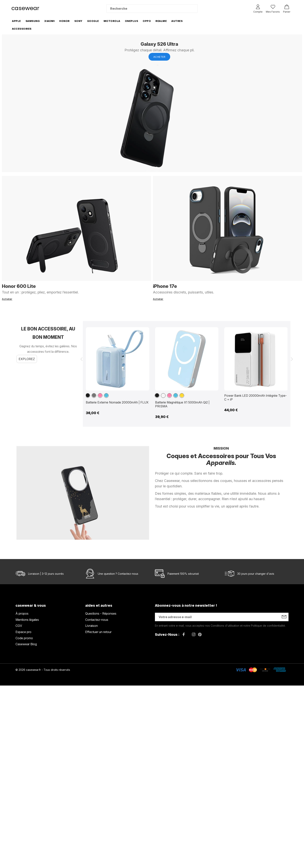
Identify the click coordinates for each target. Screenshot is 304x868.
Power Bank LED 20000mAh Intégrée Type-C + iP (255, 397)
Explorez (27, 359)
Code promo (24, 638)
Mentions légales (27, 620)
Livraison (91, 626)
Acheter (159, 57)
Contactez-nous (128, 574)
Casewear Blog (26, 644)
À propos (22, 613)
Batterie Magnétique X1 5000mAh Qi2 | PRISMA (182, 404)
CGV (19, 626)
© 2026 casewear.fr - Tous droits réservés (43, 670)
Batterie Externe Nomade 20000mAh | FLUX (117, 402)
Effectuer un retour (98, 632)
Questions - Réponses (101, 613)
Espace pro (23, 632)
